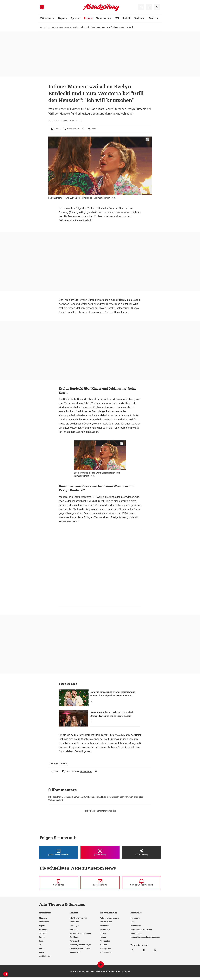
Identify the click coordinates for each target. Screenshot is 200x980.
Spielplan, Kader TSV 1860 (80, 949)
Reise (41, 952)
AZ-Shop (103, 945)
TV (40, 945)
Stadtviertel (44, 922)
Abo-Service (105, 929)
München (43, 918)
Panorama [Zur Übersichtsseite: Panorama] (103, 18)
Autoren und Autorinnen (110, 918)
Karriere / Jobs (106, 922)
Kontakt (103, 937)
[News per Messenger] (58, 883)
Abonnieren (105, 926)
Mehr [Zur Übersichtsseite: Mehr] (152, 18)
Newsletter (74, 922)
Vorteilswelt (75, 941)
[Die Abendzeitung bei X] (142, 852)
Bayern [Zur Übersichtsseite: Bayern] (63, 18)
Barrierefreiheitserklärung (141, 929)
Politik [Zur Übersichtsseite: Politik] (127, 18)
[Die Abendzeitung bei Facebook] (58, 852)
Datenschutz (136, 926)
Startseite (44, 27)
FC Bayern (43, 929)
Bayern (42, 926)
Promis (53, 27)
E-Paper (103, 933)
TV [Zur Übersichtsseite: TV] (117, 18)
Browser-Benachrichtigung (80, 933)
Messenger (74, 926)
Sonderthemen (106, 952)
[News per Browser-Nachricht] (142, 883)
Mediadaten (105, 941)
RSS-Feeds (74, 929)
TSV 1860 (43, 933)
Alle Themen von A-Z (78, 918)
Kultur (42, 949)
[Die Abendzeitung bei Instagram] (100, 852)
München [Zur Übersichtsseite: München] (46, 18)
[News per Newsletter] (100, 883)
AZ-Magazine (105, 949)
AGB (132, 922)
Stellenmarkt (75, 952)
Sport (41, 941)
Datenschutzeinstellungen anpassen (145, 937)
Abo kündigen (136, 933)
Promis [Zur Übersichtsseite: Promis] (88, 18)
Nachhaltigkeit (45, 956)
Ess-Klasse (74, 937)
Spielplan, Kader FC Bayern (81, 945)
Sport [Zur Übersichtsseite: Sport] (74, 18)
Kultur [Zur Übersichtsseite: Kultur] (138, 18)
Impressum (135, 918)
